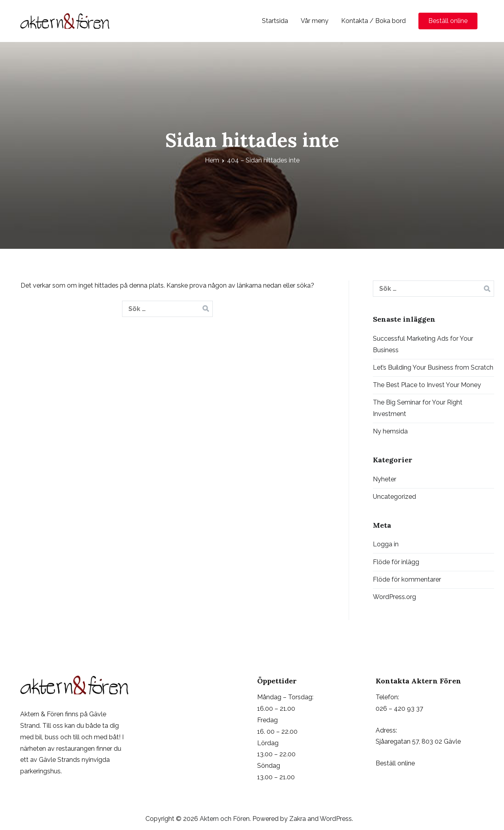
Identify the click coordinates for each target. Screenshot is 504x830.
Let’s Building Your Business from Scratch (433, 367)
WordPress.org (394, 597)
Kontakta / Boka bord (373, 21)
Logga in (386, 544)
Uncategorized (394, 497)
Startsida (275, 21)
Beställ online (448, 21)
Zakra (298, 819)
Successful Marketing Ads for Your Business (423, 344)
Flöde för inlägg (396, 562)
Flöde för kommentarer (407, 579)
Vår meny (315, 21)
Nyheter (385, 479)
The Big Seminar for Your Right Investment (418, 408)
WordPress (336, 819)
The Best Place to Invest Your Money (427, 385)
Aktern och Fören (225, 819)
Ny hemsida (390, 431)
